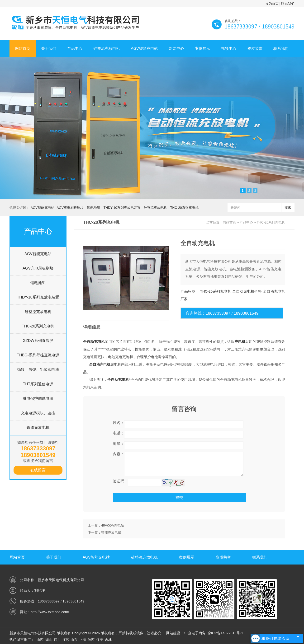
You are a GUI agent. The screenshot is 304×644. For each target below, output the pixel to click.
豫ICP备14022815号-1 (225, 633)
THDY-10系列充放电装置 (122, 208)
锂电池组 (94, 208)
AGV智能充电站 (144, 49)
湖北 (49, 640)
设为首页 (272, 4)
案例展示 (203, 49)
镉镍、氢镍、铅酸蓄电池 (38, 370)
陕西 (91, 640)
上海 (83, 640)
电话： (119, 433)
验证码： (120, 481)
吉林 (108, 640)
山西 (40, 640)
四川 (57, 640)
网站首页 (23, 49)
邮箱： (119, 444)
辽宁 (100, 640)
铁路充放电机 (38, 427)
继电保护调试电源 (38, 399)
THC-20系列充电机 (184, 208)
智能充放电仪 (111, 532)
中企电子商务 (195, 633)
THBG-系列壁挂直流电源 (38, 355)
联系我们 (288, 4)
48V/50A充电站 (113, 525)
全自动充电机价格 (247, 291)
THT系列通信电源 (38, 384)
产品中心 (75, 49)
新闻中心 (176, 49)
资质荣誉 (255, 49)
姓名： (119, 423)
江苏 (66, 640)
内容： (119, 454)
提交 (179, 497)
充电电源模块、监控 (38, 413)
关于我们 (49, 49)
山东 (74, 640)
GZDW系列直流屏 (38, 341)
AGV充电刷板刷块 (70, 208)
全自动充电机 (94, 342)
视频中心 (229, 49)
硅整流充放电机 (107, 49)
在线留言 (38, 470)
